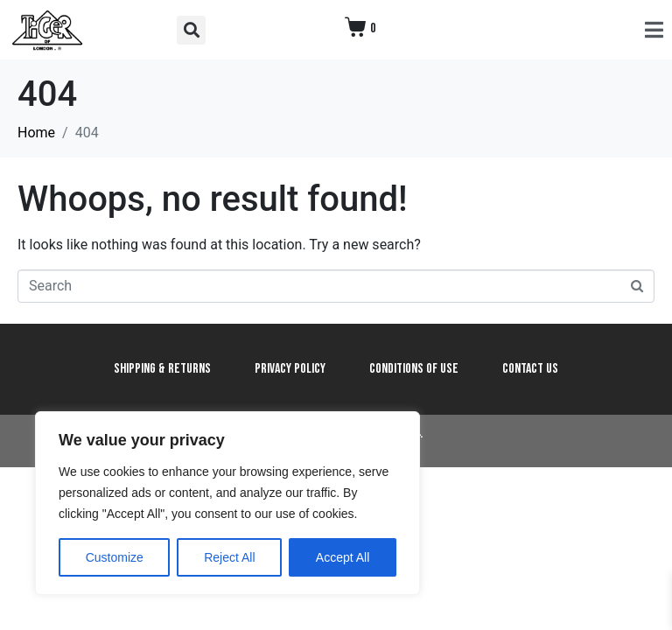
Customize (115, 557)
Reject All (229, 557)
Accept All (343, 557)
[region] (227, 503)
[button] (191, 30)
